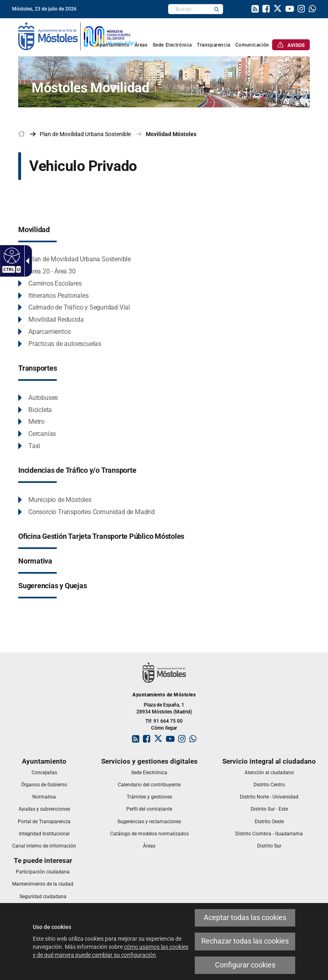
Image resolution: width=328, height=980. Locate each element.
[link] (255, 10)
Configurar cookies (245, 965)
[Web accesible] (11, 255)
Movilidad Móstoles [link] (171, 134)
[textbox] (189, 9)
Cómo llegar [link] (164, 728)
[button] (217, 9)
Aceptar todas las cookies (245, 918)
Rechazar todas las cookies (245, 941)
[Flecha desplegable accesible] (26, 261)
